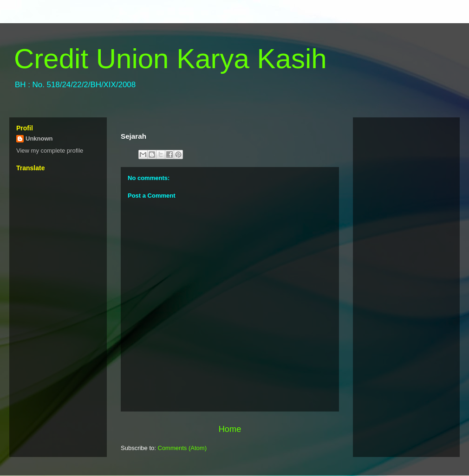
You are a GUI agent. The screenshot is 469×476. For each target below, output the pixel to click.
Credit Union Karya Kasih (170, 59)
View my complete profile (50, 151)
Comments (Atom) (182, 448)
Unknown (39, 138)
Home (230, 429)
